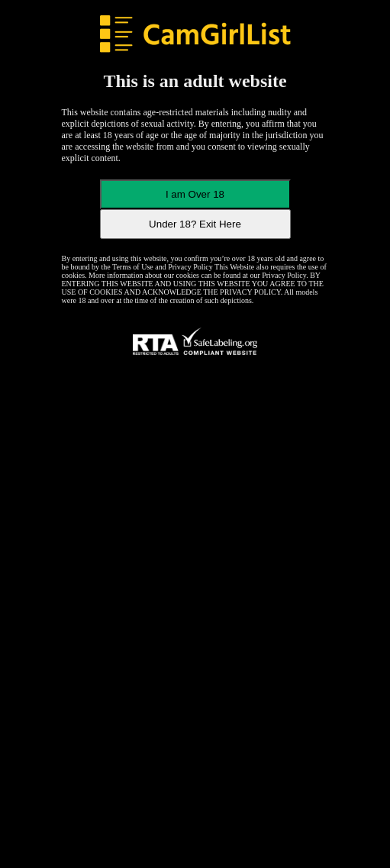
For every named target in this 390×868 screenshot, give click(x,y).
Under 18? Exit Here (195, 224)
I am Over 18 (195, 194)
